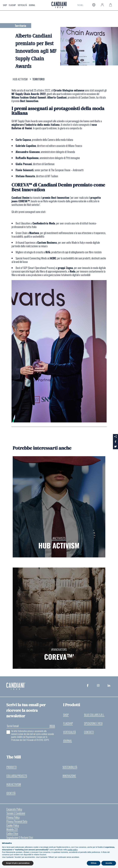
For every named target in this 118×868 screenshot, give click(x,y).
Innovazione (69, 776)
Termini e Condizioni (16, 814)
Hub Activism (14, 785)
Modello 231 (12, 830)
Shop (5, 5)
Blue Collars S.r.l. (94, 714)
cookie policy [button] (72, 850)
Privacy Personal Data (17, 822)
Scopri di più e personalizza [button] (18, 863)
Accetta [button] (109, 863)
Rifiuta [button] (94, 863)
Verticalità (22, 5)
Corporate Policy (14, 810)
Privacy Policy (13, 818)
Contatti (89, 731)
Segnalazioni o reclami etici (20, 838)
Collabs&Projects (17, 776)
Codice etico (12, 834)
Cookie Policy (13, 826)
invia (52, 725)
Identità (11, 793)
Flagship (12, 5)
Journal (32, 5)
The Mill (80, 5)
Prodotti (12, 767)
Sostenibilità (70, 767)
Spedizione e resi (93, 723)
